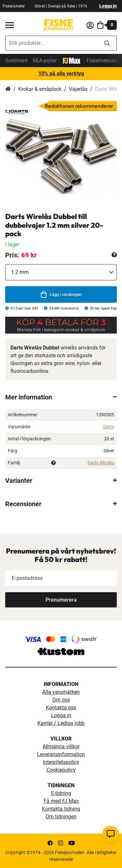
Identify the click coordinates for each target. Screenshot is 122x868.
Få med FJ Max (61, 801)
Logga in (108, 6)
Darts (109, 427)
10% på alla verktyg (61, 73)
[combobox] (52, 43)
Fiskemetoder (102, 61)
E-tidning (61, 793)
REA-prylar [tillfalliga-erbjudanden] (45, 61)
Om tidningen (61, 817)
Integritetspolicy (61, 762)
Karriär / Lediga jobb (61, 723)
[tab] (61, 397)
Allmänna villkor (61, 746)
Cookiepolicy (61, 770)
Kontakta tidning (61, 809)
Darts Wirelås (101, 463)
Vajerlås (78, 89)
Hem (8, 89)
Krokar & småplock (40, 89)
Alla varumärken (61, 692)
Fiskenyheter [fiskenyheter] (14, 6)
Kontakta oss (61, 708)
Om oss (61, 700)
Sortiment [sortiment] (16, 61)
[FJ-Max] (72, 60)
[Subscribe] (61, 600)
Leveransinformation (61, 754)
